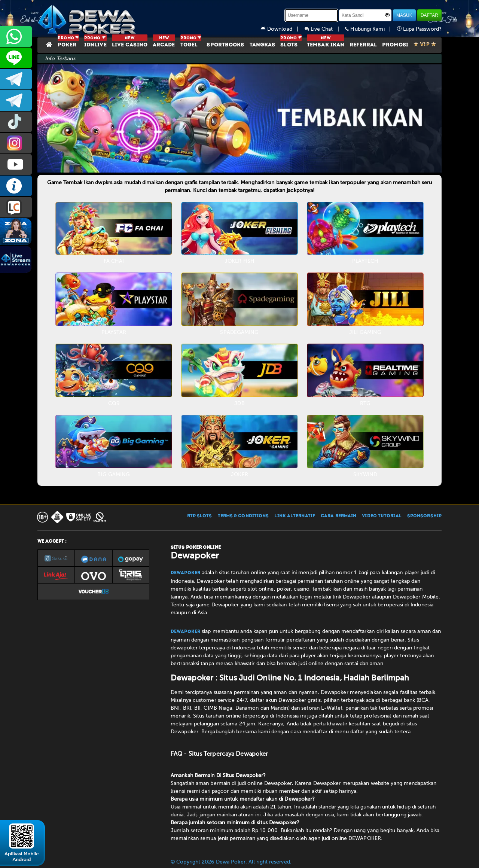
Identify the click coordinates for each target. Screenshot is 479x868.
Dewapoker (185, 573)
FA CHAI (114, 261)
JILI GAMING (365, 332)
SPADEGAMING (239, 332)
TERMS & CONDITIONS (243, 516)
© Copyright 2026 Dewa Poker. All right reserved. (231, 862)
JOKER (239, 474)
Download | (283, 29)
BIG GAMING (114, 474)
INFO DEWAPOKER (16, 186)
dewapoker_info (16, 100)
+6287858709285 (16, 36)
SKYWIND (365, 474)
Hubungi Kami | (371, 29)
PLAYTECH (365, 261)
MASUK (404, 15)
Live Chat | (325, 29)
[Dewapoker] (88, 19)
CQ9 (114, 403)
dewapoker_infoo (16, 79)
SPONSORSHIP (424, 516)
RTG (365, 403)
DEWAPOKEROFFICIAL (16, 165)
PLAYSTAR (114, 332)
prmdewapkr (16, 122)
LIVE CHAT (16, 207)
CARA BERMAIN (338, 516)
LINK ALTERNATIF (295, 516)
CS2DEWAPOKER (16, 58)
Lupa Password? (419, 29)
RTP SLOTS (200, 516)
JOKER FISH (239, 261)
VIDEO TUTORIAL (382, 516)
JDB (239, 403)
